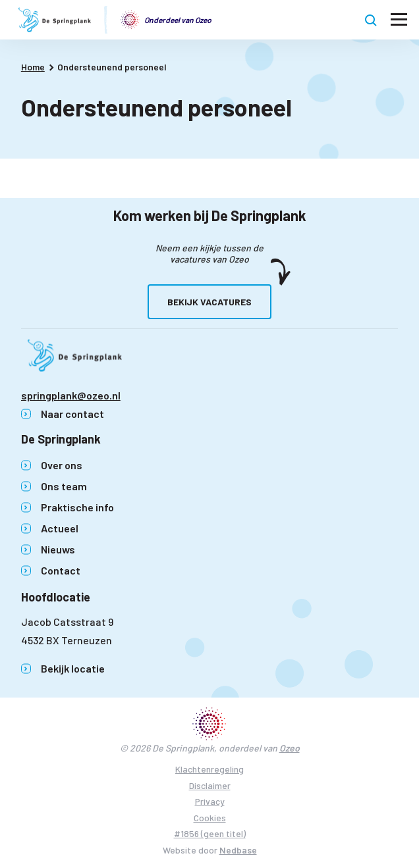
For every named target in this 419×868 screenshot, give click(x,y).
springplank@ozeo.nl (71, 395)
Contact (61, 570)
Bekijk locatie (73, 668)
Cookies (210, 818)
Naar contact (72, 414)
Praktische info (77, 507)
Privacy (210, 801)
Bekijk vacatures (209, 302)
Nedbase (238, 850)
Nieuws (58, 549)
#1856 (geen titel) (210, 833)
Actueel (60, 528)
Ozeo (290, 748)
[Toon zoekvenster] (371, 20)
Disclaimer (210, 785)
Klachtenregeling (209, 769)
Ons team (64, 486)
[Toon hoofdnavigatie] (399, 20)
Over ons (62, 465)
